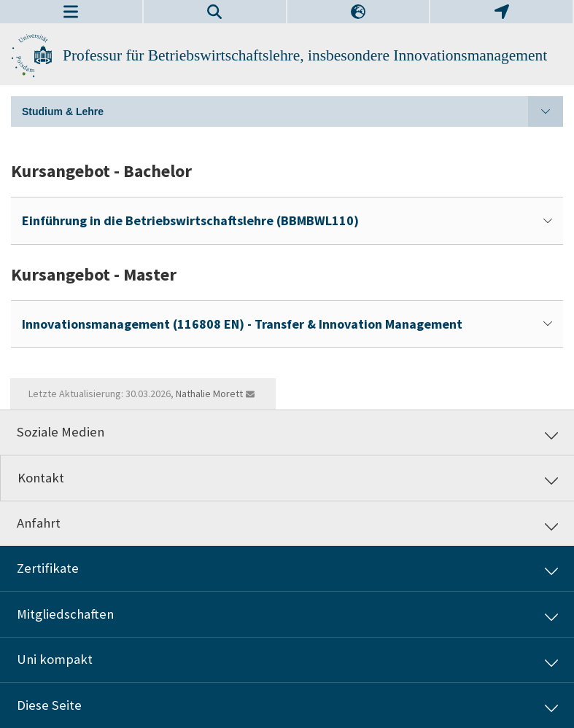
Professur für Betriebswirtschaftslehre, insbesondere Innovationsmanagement (305, 55)
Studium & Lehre (292, 111)
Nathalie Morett (209, 394)
